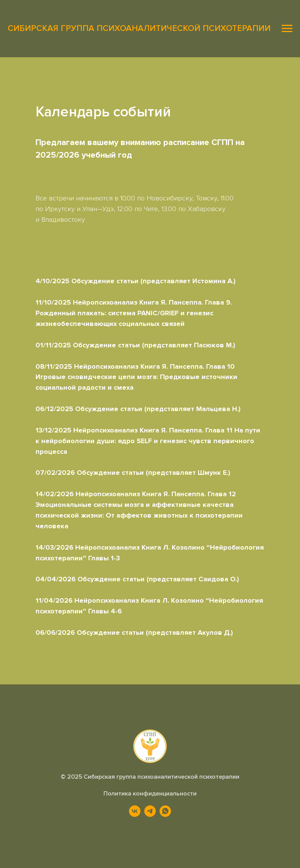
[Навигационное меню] (287, 29)
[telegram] (150, 815)
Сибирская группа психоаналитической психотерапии (161, 777)
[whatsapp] (165, 815)
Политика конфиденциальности (150, 794)
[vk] (135, 815)
